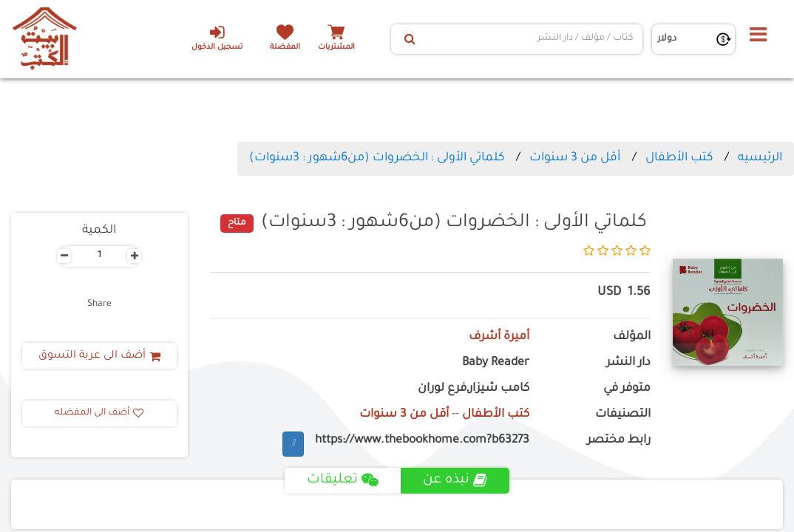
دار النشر (628, 363)
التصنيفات (623, 415)
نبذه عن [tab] (455, 480)
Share (99, 304)
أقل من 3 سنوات (575, 158)
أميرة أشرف (499, 337)
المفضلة (285, 48)
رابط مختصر (619, 441)
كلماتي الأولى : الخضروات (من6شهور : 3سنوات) (377, 158)
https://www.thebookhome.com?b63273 (422, 441)
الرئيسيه (760, 158)
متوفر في (627, 389)
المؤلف (632, 337)
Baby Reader (496, 363)
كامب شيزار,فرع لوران (474, 389)
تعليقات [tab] (343, 480)
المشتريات (336, 48)
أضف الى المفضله (99, 413)
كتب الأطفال (679, 158)
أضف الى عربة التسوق (99, 356)
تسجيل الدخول (217, 38)
